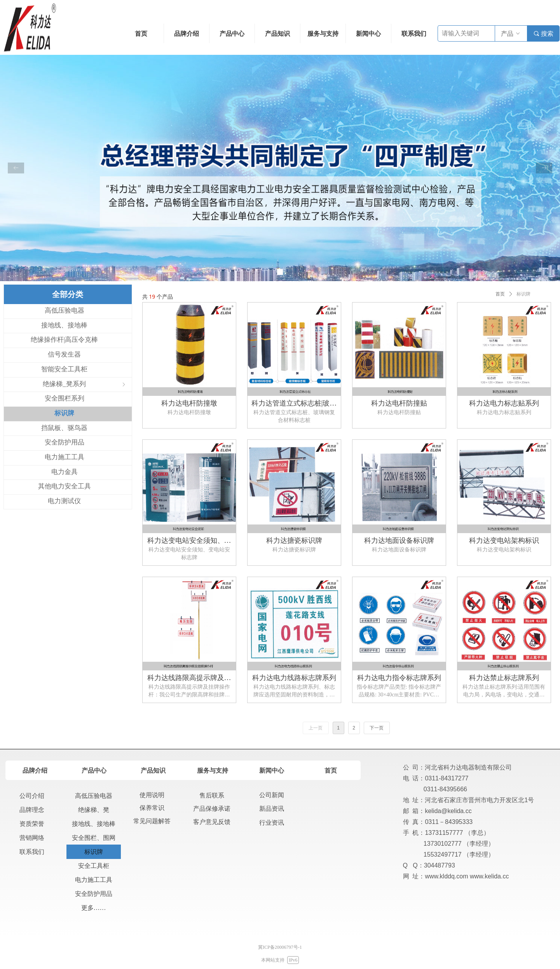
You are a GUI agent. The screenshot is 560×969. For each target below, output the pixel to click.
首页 (500, 294)
